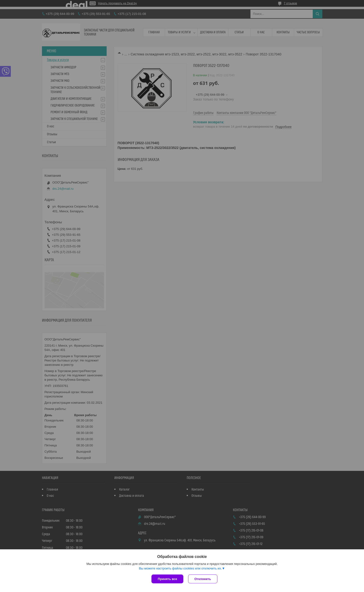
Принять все (167, 579)
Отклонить (203, 579)
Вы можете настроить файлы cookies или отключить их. (180, 568)
